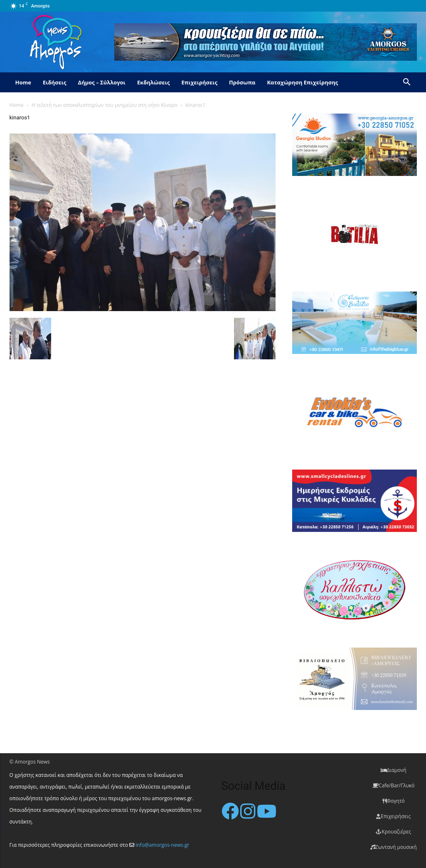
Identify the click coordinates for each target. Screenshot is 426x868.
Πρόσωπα (242, 82)
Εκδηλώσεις (154, 82)
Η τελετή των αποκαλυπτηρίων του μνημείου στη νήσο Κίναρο (105, 105)
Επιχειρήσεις (199, 82)
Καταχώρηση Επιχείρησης (302, 82)
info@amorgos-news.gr (162, 845)
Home (23, 82)
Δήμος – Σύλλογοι (102, 82)
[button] (407, 83)
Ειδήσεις (55, 82)
